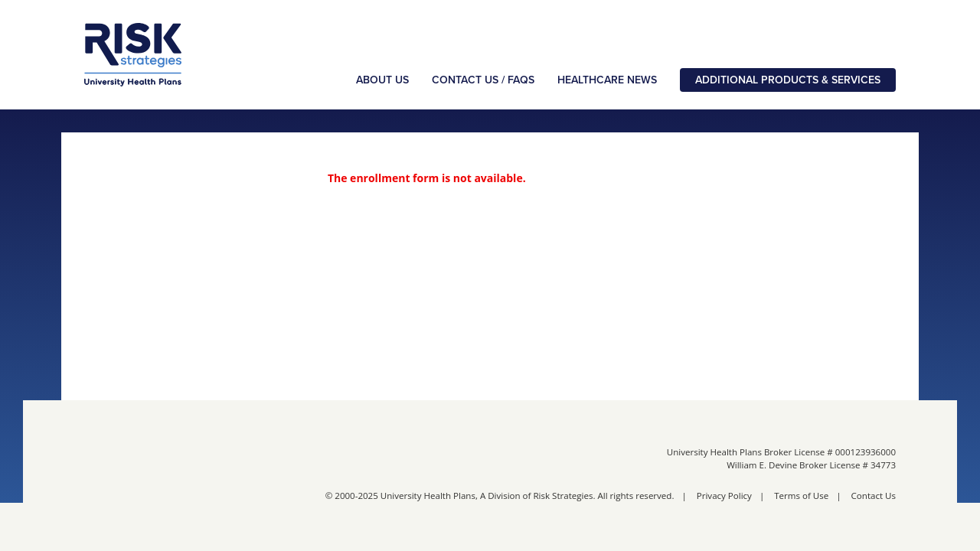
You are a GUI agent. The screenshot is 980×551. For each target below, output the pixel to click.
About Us (382, 80)
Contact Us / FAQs (483, 80)
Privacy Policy (724, 496)
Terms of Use (801, 496)
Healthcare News (607, 80)
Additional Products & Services (788, 80)
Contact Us (874, 496)
